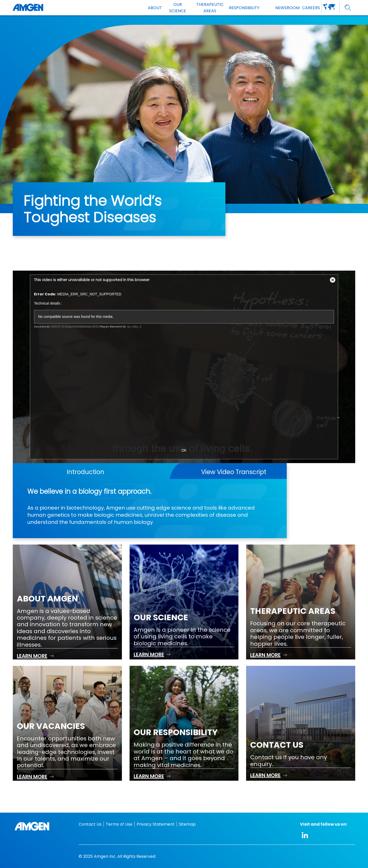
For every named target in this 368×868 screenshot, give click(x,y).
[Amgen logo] (28, 8)
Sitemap (187, 824)
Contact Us (90, 824)
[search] (348, 8)
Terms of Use (119, 824)
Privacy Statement (156, 824)
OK (184, 450)
